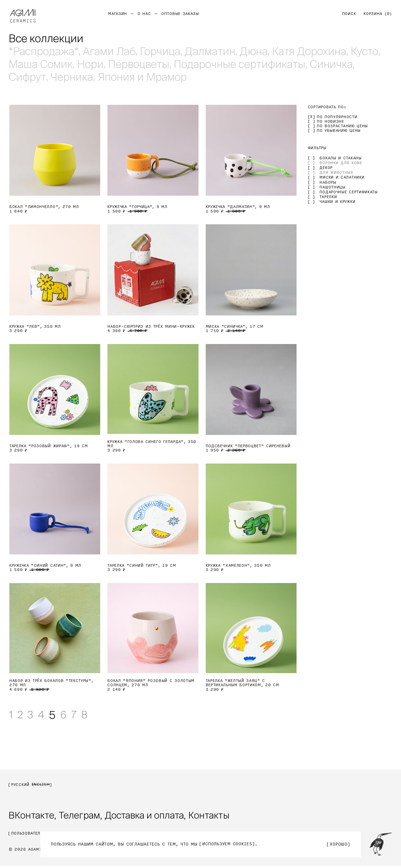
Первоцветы (140, 64)
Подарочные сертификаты (241, 64)
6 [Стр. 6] (67, 715)
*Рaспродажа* (44, 51)
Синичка (333, 64)
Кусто (368, 51)
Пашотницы (332, 187)
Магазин (118, 14)
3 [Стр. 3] (32, 715)
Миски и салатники (342, 177)
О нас (144, 14)
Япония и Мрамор (143, 77)
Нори (91, 64)
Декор (326, 168)
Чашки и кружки (337, 202)
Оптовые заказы (180, 14)
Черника (72, 77)
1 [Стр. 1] (11, 715)
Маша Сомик (41, 64)
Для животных (336, 173)
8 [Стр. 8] (89, 715)
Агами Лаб (110, 51)
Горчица (161, 51)
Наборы (328, 182)
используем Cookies (227, 844)
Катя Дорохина (312, 51)
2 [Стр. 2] (21, 715)
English (41, 785)
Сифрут (27, 77)
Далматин (212, 51)
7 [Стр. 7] (78, 715)
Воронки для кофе (341, 163)
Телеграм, (83, 817)
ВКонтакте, (33, 817)
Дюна (256, 51)
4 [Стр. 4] (44, 715)
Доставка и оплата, (151, 817)
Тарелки (328, 197)
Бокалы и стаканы (340, 158)
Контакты (217, 817)
